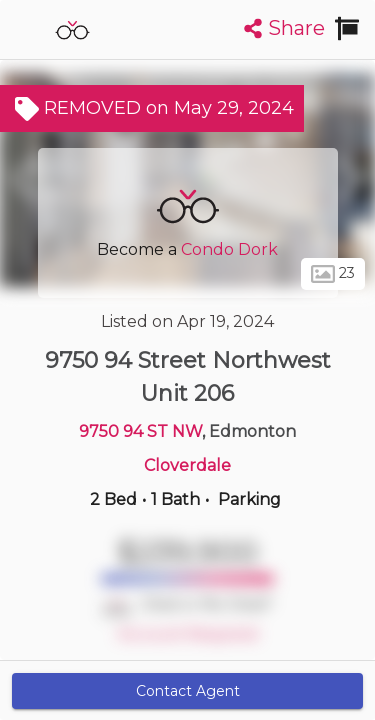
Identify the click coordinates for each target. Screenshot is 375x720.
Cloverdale (187, 465)
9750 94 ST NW (140, 431)
